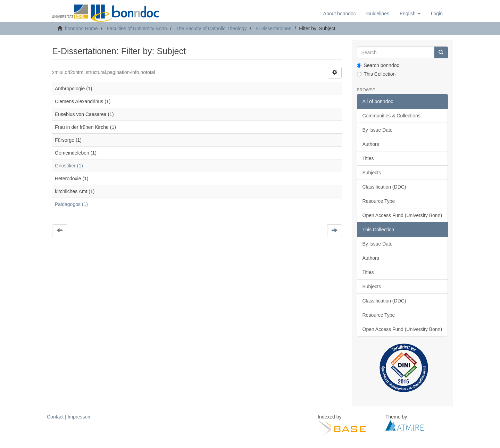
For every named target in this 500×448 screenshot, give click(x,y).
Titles (368, 158)
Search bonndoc (378, 65)
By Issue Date (378, 130)
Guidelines (378, 14)
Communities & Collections (391, 116)
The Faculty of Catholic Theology (211, 28)
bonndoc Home (81, 28)
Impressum (80, 417)
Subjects (372, 173)
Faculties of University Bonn (137, 28)
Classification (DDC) (384, 187)
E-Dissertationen (274, 28)
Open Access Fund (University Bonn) (402, 215)
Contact (55, 417)
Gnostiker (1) (69, 166)
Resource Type (379, 201)
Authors (371, 144)
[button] (410, 14)
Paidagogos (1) (71, 204)
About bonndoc (340, 14)
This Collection (376, 74)
